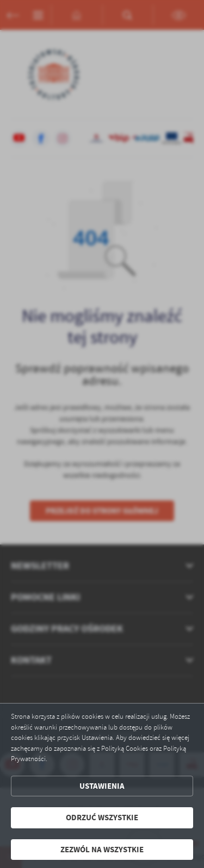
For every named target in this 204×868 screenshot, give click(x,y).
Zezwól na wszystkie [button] (102, 850)
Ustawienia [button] (102, 786)
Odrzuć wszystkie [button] (102, 818)
